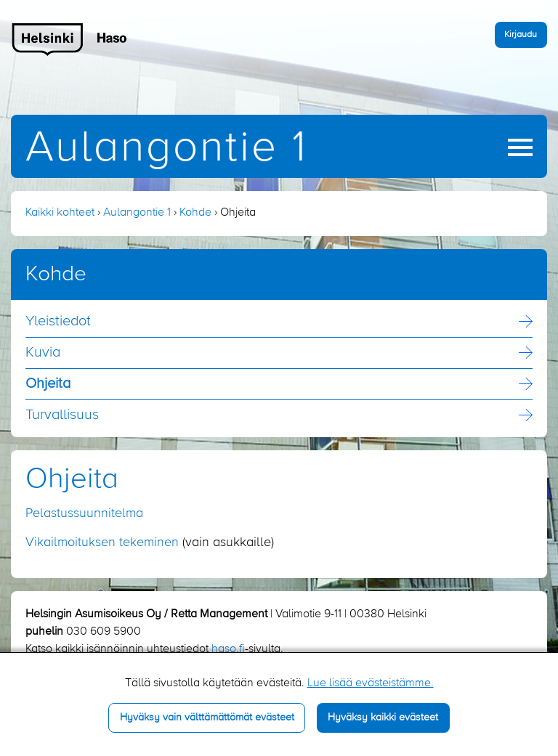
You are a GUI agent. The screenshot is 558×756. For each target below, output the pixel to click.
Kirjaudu (521, 34)
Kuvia (43, 353)
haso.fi (228, 649)
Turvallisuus (62, 415)
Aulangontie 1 (166, 149)
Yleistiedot (58, 322)
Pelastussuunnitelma (84, 513)
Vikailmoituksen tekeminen (102, 542)
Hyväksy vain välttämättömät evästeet (207, 718)
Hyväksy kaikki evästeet (383, 718)
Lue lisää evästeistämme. (371, 683)
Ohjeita (48, 384)
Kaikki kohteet (60, 213)
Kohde (195, 213)
